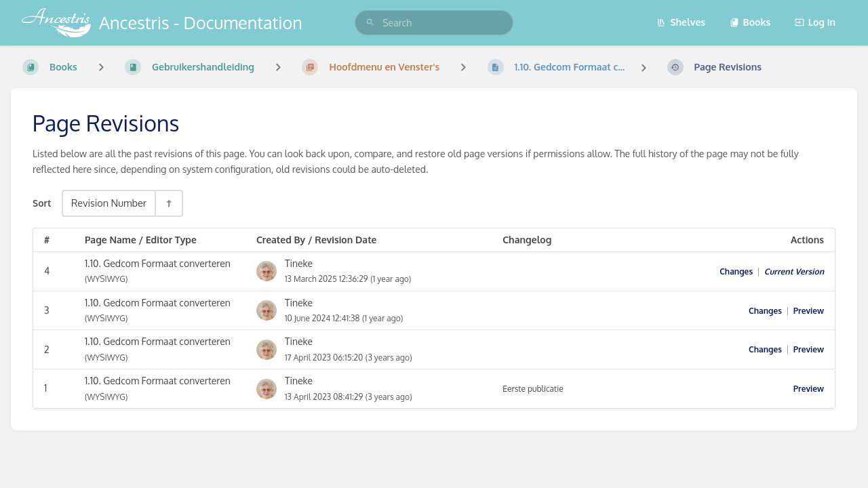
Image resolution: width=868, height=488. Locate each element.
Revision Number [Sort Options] (109, 203)
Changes (736, 271)
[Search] (370, 23)
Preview (809, 311)
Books (750, 22)
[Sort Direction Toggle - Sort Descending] (168, 203)
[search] (434, 23)
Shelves (681, 22)
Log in (815, 22)
